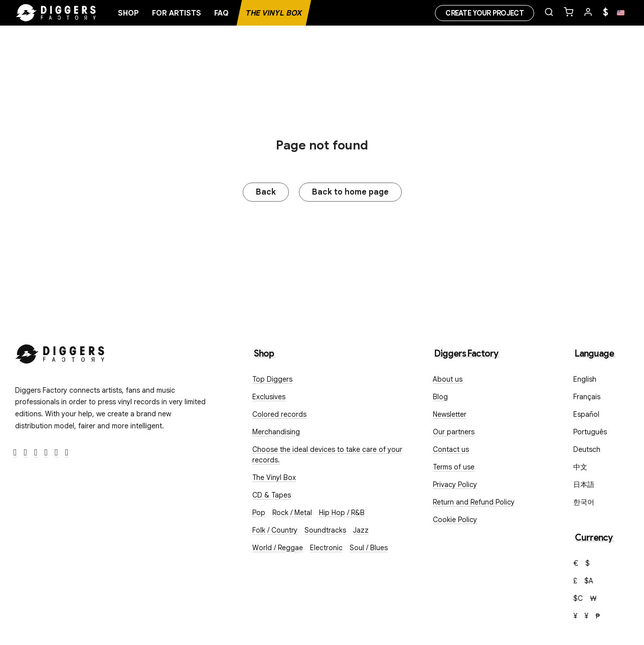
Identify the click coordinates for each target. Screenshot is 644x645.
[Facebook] (15, 453)
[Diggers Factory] (60, 352)
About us (448, 379)
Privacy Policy (455, 485)
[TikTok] (67, 453)
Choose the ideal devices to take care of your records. (327, 455)
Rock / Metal (292, 513)
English (585, 379)
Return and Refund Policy (474, 502)
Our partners (454, 432)
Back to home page (350, 192)
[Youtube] (46, 453)
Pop (259, 513)
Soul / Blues (369, 548)
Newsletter (450, 414)
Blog (440, 397)
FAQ (221, 13)
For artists (177, 13)
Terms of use (454, 467)
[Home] (56, 13)
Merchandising (276, 432)
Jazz (361, 530)
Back (266, 192)
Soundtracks (325, 530)
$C (578, 598)
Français (587, 397)
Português (590, 432)
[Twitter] (26, 453)
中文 (580, 467)
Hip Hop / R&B (342, 513)
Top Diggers (272, 379)
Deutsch (587, 449)
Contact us (451, 449)
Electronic (326, 548)
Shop (128, 13)
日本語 (584, 485)
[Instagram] (36, 453)
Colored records (279, 414)
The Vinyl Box (274, 13)
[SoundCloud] (56, 453)
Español (586, 414)
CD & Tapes (272, 495)
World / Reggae (278, 548)
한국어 (584, 502)
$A (589, 581)
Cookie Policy (455, 520)
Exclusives (269, 397)
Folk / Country (275, 530)
